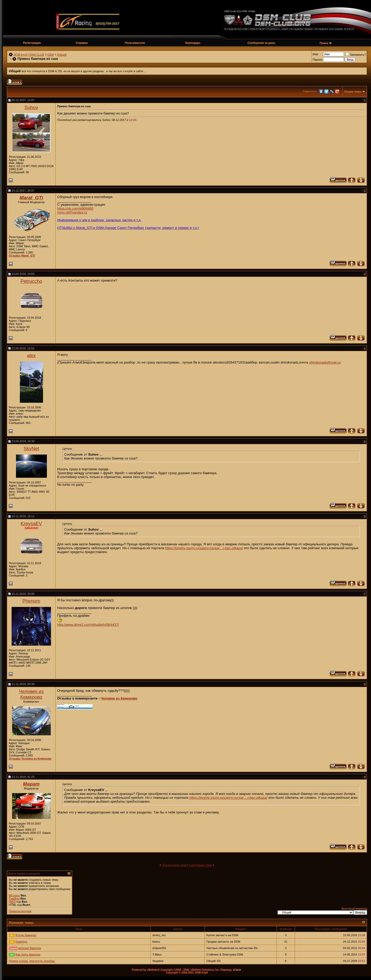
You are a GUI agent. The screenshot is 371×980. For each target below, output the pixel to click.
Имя (315, 54)
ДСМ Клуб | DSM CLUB (29, 55)
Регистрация (32, 43)
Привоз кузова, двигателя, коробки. (32, 961)
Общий (62, 55)
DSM (50, 55)
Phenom (31, 601)
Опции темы (353, 92)
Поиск (324, 43)
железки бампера (30, 948)
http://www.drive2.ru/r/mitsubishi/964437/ (88, 625)
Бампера (22, 942)
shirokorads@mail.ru (325, 362)
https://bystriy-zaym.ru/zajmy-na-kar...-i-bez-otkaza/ (204, 548)
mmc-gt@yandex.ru (72, 212)
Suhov (31, 107)
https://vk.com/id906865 (75, 208)
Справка (82, 43)
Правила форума (20, 911)
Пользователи (135, 43)
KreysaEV (31, 524)
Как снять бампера (28, 954)
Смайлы (14, 899)
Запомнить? (356, 55)
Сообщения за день (261, 43)
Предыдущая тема (174, 865)
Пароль (317, 60)
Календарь (193, 43)
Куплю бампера (26, 935)
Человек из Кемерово (31, 694)
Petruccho (31, 281)
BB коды (14, 895)
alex (31, 355)
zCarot (237, 970)
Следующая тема (200, 865)
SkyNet (31, 448)
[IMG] (12, 902)
